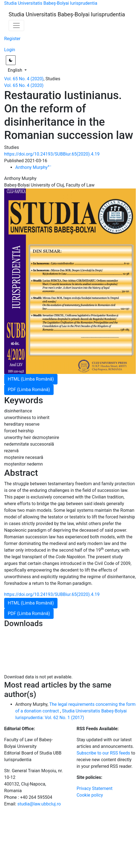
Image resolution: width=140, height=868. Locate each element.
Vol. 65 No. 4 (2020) (24, 79)
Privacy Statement (95, 788)
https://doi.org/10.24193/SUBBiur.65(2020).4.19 (52, 154)
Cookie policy (90, 795)
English (19, 70)
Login (10, 50)
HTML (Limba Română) (31, 379)
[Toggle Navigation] (16, 25)
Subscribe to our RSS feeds (103, 753)
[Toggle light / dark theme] (11, 60)
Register (12, 39)
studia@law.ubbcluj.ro (39, 804)
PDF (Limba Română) (29, 390)
